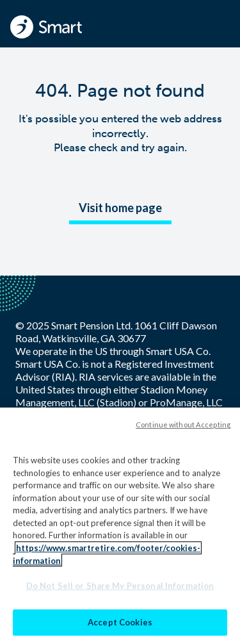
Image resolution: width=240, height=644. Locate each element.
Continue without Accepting (183, 428)
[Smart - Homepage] (46, 27)
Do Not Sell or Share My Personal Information (120, 589)
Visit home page (120, 208)
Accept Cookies (120, 625)
